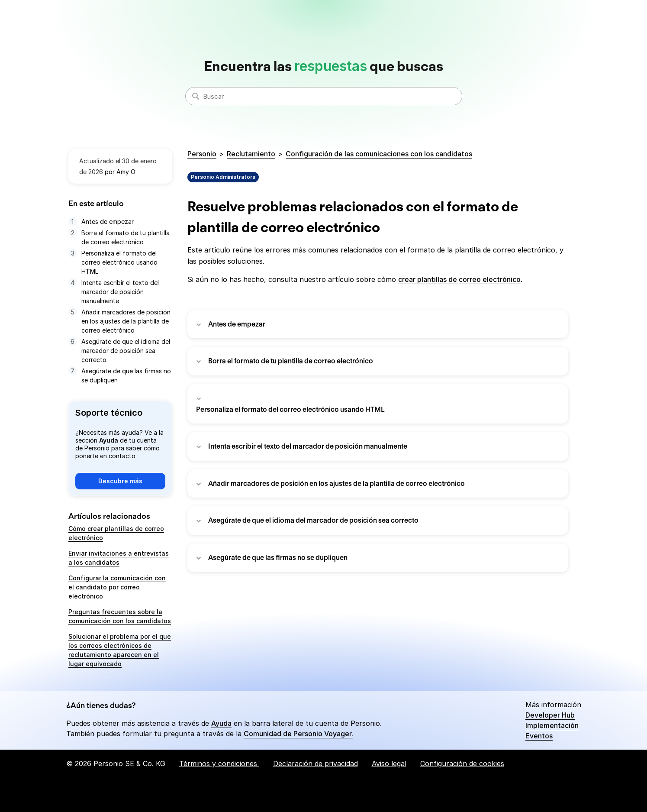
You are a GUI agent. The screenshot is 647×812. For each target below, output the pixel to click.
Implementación (552, 725)
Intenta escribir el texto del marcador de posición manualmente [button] (308, 446)
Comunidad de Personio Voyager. (298, 734)
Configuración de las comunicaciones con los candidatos (379, 154)
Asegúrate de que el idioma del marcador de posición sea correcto (126, 351)
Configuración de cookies (462, 763)
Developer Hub (550, 715)
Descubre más (120, 481)
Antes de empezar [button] (237, 324)
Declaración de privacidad (315, 763)
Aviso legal (389, 763)
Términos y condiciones (219, 763)
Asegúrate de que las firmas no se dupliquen (126, 375)
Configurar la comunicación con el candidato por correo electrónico (117, 587)
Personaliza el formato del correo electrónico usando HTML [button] (290, 409)
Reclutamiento (251, 154)
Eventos (539, 736)
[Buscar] (324, 96)
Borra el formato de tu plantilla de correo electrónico (126, 237)
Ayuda (221, 723)
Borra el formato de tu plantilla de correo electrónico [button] (291, 361)
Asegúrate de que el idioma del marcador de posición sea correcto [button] (313, 520)
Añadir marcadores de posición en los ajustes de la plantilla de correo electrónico (126, 321)
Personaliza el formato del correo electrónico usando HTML (119, 262)
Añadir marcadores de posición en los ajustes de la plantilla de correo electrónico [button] (336, 484)
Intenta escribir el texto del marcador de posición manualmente (120, 292)
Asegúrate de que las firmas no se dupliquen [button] (278, 558)
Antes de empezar (108, 222)
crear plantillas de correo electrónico (459, 279)
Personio (202, 154)
